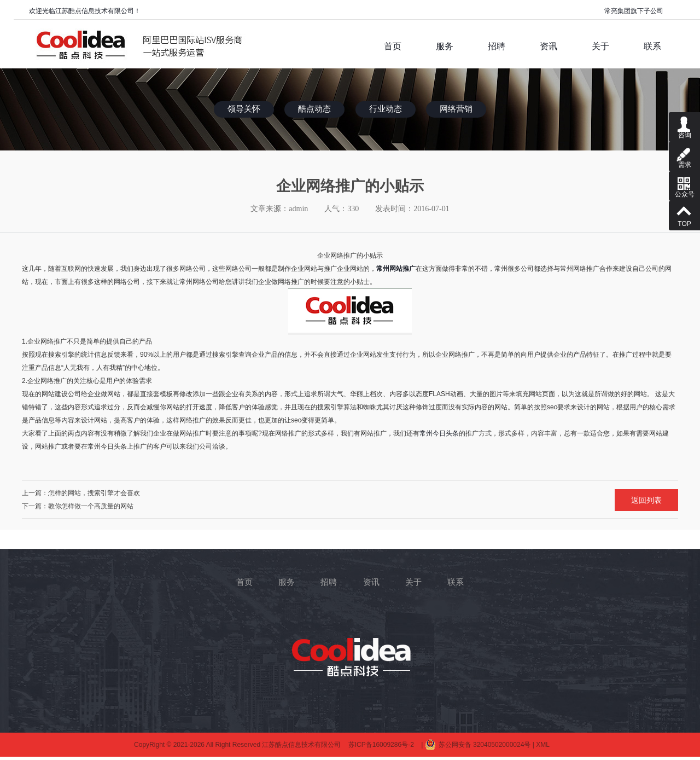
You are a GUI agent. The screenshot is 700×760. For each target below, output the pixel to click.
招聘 (329, 582)
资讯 (371, 582)
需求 (684, 155)
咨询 (684, 126)
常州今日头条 (439, 433)
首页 (244, 582)
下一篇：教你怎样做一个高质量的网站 (78, 506)
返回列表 (646, 500)
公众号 (684, 185)
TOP (684, 214)
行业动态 (386, 109)
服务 (287, 582)
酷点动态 (314, 109)
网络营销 (456, 109)
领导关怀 (244, 109)
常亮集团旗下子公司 (634, 11)
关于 (413, 582)
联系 (456, 582)
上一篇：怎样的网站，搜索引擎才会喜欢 (81, 493)
